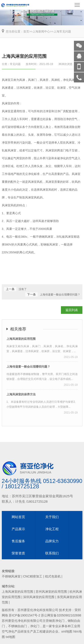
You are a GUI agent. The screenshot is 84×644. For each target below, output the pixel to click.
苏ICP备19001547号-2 (24, 615)
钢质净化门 (57, 621)
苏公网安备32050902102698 (61, 615)
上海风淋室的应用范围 (17, 592)
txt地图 (10, 637)
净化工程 (52, 529)
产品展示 (18, 529)
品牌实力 (52, 541)
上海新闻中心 (41, 31)
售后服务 (18, 541)
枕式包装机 (53, 576)
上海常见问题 (62, 31)
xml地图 (67, 631)
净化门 (35, 626)
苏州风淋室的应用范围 (51, 592)
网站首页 (18, 517)
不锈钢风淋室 (11, 576)
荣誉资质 (18, 553)
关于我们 (52, 517)
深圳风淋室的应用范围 (39, 597)
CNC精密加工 (33, 576)
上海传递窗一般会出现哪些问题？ (60, 295)
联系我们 (52, 553)
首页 (26, 31)
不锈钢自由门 (17, 626)
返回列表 (72, 310)
